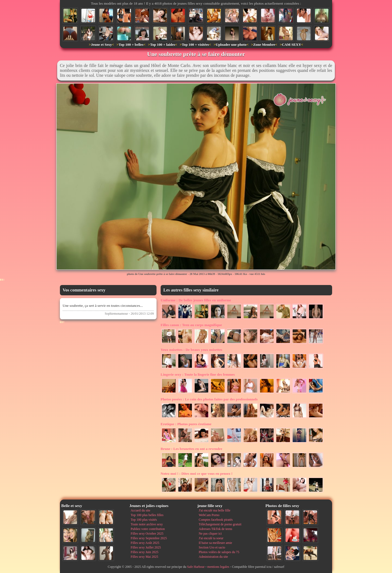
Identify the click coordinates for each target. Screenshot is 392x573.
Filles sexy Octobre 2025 (147, 534)
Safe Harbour (196, 567)
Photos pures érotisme (186, 424)
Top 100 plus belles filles (147, 515)
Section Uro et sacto (212, 547)
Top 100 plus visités (144, 520)
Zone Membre (264, 45)
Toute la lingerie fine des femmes (198, 374)
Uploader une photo (231, 45)
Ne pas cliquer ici (210, 534)
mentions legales (218, 567)
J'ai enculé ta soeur (211, 538)
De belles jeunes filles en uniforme (196, 300)
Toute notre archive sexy (147, 524)
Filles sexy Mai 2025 (144, 557)
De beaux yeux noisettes (192, 350)
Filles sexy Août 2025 (145, 543)
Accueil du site (140, 510)
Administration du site (213, 557)
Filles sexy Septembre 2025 (149, 538)
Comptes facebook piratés (216, 520)
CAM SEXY (291, 45)
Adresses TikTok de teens (215, 529)
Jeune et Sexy (101, 45)
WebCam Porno (209, 515)
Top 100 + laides (163, 45)
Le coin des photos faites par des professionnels (209, 399)
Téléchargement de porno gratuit (220, 524)
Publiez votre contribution (148, 529)
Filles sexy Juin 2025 (145, 552)
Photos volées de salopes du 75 (219, 552)
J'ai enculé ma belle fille (215, 510)
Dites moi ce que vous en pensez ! (197, 474)
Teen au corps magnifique (191, 325)
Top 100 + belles (131, 45)
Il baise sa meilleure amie (215, 543)
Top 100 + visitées (195, 45)
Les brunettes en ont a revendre (191, 449)
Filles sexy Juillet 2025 (146, 547)
